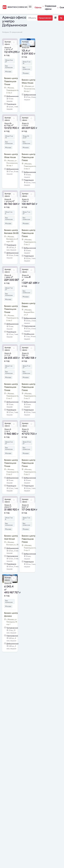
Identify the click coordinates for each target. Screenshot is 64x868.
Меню (30, 7)
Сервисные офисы (51, 7)
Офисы (38, 7)
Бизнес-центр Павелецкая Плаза (11, 81)
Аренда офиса (8, 43)
